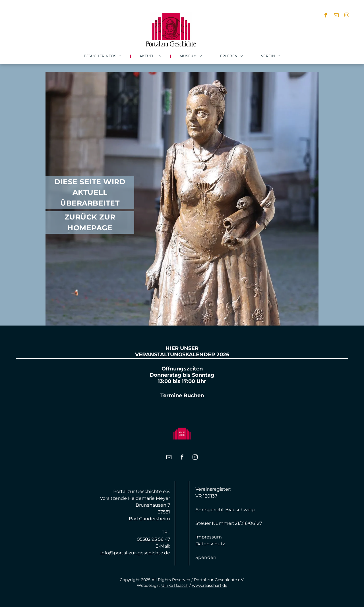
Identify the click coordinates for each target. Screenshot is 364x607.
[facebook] (326, 16)
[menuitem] (103, 56)
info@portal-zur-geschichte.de (135, 553)
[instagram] (347, 16)
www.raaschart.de (210, 585)
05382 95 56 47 (153, 539)
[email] (336, 16)
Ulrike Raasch (175, 585)
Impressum (209, 537)
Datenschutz (210, 544)
